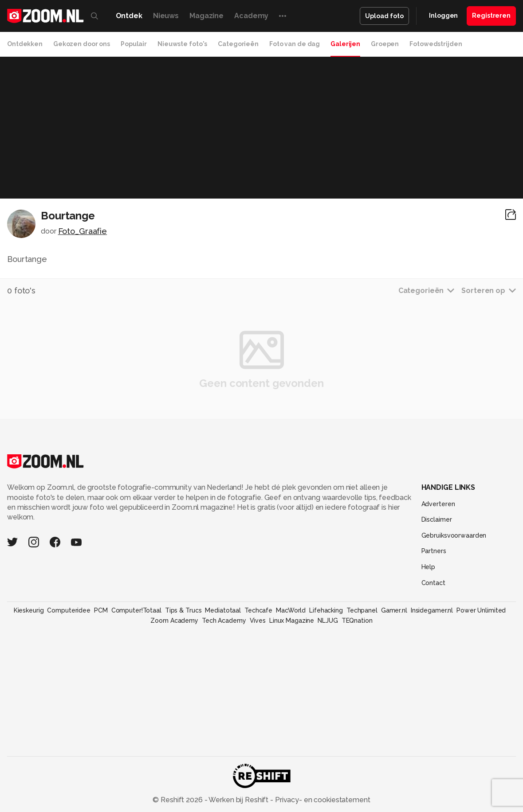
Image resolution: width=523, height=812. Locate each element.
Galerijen (345, 44)
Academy (251, 16)
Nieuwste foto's (182, 44)
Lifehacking (326, 610)
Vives (258, 621)
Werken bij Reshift (239, 800)
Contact (433, 583)
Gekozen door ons (82, 44)
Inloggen (443, 16)
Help (429, 567)
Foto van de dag (295, 44)
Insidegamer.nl (432, 610)
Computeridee (69, 610)
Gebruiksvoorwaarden (454, 535)
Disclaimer (437, 519)
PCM (101, 610)
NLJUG (328, 621)
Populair (134, 44)
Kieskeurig (29, 610)
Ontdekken (25, 44)
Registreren (491, 16)
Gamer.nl (394, 610)
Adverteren (438, 504)
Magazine (206, 16)
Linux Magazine (292, 621)
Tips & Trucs (183, 610)
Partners (434, 551)
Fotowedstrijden (436, 44)
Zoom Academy (174, 621)
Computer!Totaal (136, 610)
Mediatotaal (223, 610)
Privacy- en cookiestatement (322, 800)
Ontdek (129, 16)
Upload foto (384, 16)
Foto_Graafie (83, 231)
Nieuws (166, 16)
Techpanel (362, 610)
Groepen (385, 44)
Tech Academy (224, 621)
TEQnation (357, 621)
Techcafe (258, 610)
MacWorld (291, 610)
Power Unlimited (481, 610)
